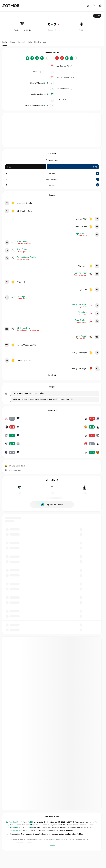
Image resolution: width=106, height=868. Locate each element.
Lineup (12, 42)
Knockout (21, 42)
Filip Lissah (63, 100)
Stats (30, 42)
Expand (52, 846)
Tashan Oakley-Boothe (37, 105)
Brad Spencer (64, 66)
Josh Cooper (41, 72)
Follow (97, 16)
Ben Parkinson (64, 89)
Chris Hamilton (40, 94)
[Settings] (100, 6)
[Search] (94, 6)
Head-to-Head (40, 42)
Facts (5, 42)
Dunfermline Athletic (14, 822)
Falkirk (31, 822)
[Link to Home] (11, 6)
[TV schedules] (88, 6)
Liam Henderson (65, 77)
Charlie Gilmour (39, 83)
